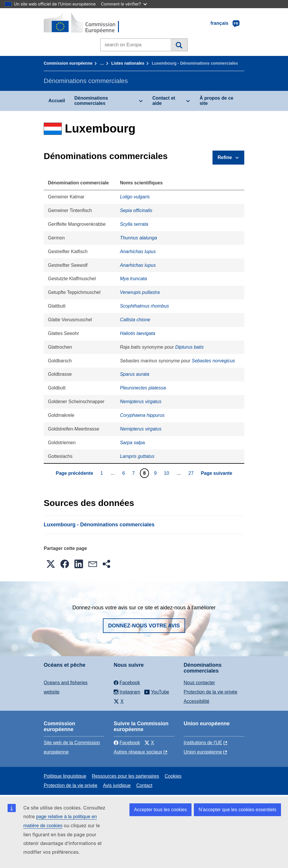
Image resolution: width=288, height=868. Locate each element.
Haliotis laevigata (137, 333)
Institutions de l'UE (203, 743)
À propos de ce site (217, 101)
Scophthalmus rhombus (144, 306)
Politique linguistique (65, 776)
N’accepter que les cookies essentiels (237, 810)
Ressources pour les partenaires (125, 776)
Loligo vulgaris (135, 197)
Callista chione (135, 320)
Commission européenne (68, 63)
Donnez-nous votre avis (144, 626)
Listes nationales (128, 63)
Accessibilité (196, 701)
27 (192, 473)
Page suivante (217, 473)
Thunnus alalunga (138, 238)
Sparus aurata (135, 374)
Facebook (127, 743)
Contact (144, 785)
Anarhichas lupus (138, 252)
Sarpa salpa (132, 443)
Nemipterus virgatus (141, 402)
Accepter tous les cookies (160, 810)
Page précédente (74, 473)
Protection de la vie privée (210, 692)
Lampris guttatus (137, 456)
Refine (225, 157)
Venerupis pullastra (140, 292)
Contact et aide (164, 101)
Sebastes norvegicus (214, 361)
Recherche (179, 45)
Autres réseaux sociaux (138, 752)
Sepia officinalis (136, 210)
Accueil (57, 101)
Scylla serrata (134, 224)
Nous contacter (199, 683)
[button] (51, 564)
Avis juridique (117, 785)
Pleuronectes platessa (143, 388)
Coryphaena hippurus (142, 415)
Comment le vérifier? (124, 4)
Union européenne (203, 752)
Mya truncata (133, 279)
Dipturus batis (189, 347)
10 (167, 473)
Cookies (173, 776)
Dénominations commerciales (91, 101)
